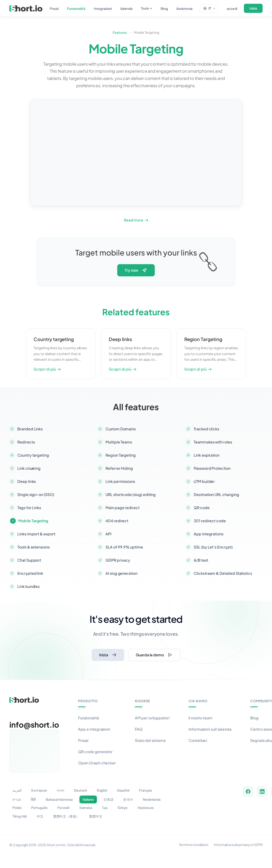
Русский (63, 808)
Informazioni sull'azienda (210, 729)
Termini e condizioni (194, 845)
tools (147, 8)
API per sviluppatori (152, 718)
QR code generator (95, 752)
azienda (126, 8)
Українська (146, 808)
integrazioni (103, 8)
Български (39, 790)
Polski (17, 808)
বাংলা (60, 790)
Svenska (86, 808)
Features (120, 32)
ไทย (105, 808)
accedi (232, 8)
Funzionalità (88, 718)
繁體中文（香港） (66, 816)
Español (123, 790)
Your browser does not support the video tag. (136, 153)
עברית (17, 799)
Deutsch (80, 790)
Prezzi (83, 740)
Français (145, 790)
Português (39, 808)
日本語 (109, 799)
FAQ (139, 729)
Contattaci (198, 740)
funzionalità (76, 8)
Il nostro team (200, 718)
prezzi (54, 8)
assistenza (184, 8)
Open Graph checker (97, 763)
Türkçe (122, 808)
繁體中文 (96, 816)
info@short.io (34, 725)
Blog (254, 718)
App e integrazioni (94, 729)
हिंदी (33, 799)
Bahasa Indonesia (59, 799)
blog (164, 8)
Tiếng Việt (20, 816)
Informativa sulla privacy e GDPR (238, 845)
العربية (17, 790)
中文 (40, 816)
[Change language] (210, 8)
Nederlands (152, 799)
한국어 (128, 799)
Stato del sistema (150, 740)
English (102, 790)
